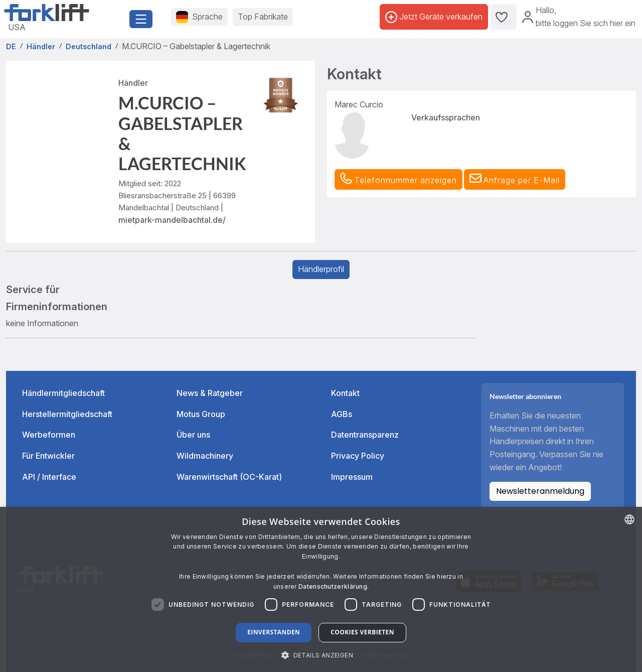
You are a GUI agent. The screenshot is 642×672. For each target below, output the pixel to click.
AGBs (342, 414)
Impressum (352, 477)
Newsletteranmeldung (540, 491)
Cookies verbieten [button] (362, 632)
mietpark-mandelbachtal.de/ (172, 220)
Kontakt (345, 393)
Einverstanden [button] (274, 632)
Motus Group (201, 414)
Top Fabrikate (263, 17)
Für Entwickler (48, 456)
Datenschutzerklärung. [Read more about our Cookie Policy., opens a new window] (334, 586)
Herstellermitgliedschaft (67, 414)
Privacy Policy (358, 456)
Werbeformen (49, 435)
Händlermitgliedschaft (63, 393)
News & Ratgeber (210, 393)
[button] (515, 180)
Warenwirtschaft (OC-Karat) (229, 477)
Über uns (193, 435)
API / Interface (49, 477)
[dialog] (321, 589)
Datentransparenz (365, 435)
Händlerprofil (321, 269)
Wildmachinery (205, 456)
